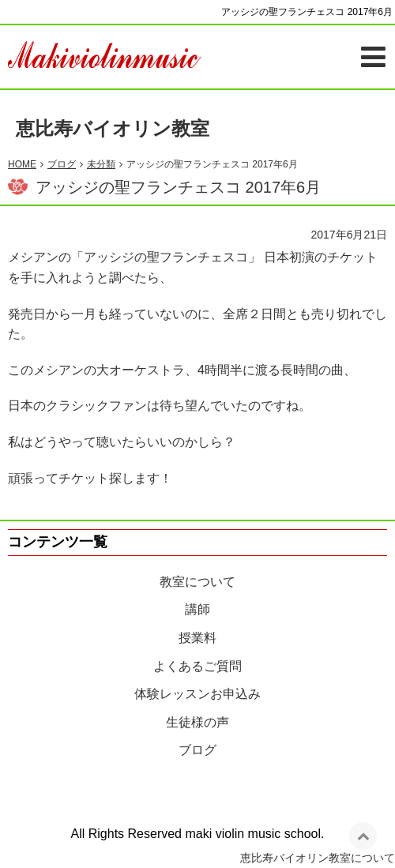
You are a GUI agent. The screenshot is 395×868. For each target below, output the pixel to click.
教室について (197, 582)
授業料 (197, 638)
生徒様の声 (197, 722)
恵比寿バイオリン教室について (318, 858)
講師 (197, 609)
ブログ (197, 750)
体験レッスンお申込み (197, 694)
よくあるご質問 (197, 666)
